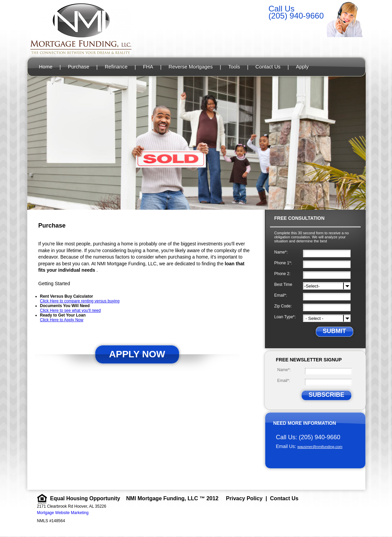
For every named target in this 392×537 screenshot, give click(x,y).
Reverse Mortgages (191, 67)
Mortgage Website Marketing (63, 513)
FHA (148, 67)
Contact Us (268, 67)
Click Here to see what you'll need (70, 310)
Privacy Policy (244, 498)
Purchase (78, 67)
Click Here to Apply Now (62, 320)
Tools (234, 67)
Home (46, 67)
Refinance (116, 67)
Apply (302, 67)
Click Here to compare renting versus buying (80, 301)
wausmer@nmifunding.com (320, 447)
